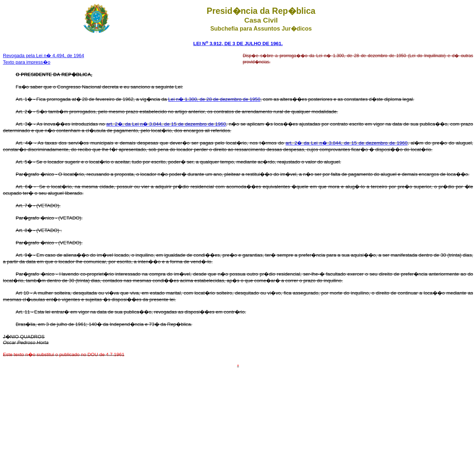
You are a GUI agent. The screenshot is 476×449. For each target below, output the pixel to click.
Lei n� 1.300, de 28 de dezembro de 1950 (214, 99)
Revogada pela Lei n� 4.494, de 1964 (44, 56)
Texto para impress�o (27, 62)
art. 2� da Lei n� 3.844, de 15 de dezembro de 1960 (347, 143)
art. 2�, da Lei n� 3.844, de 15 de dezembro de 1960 (166, 124)
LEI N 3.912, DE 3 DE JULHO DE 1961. (238, 44)
